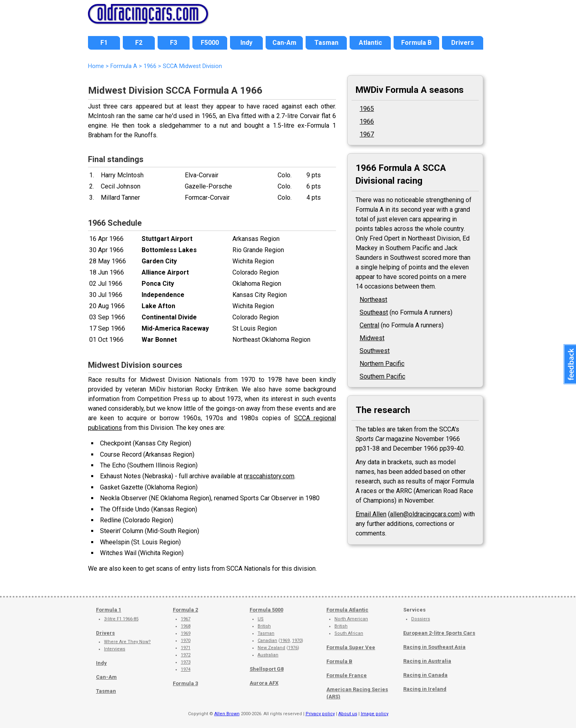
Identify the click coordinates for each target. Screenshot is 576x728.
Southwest (375, 351)
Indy (101, 663)
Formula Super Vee (351, 647)
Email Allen (371, 514)
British (264, 626)
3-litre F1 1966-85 (121, 619)
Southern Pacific (382, 376)
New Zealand (271, 648)
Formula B (339, 661)
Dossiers (421, 619)
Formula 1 (109, 610)
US (261, 619)
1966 (150, 66)
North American (351, 619)
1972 (186, 655)
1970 (186, 641)
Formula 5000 (266, 610)
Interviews (115, 649)
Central (369, 325)
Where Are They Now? (127, 642)
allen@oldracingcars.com (425, 514)
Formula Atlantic (347, 610)
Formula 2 (185, 610)
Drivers (105, 633)
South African (349, 633)
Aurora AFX (264, 683)
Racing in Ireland (425, 689)
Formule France (347, 675)
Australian (268, 655)
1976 (293, 648)
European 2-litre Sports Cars (439, 633)
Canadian (267, 641)
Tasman (106, 691)
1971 (186, 648)
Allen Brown (227, 714)
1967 (367, 134)
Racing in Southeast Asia (434, 647)
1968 (186, 626)
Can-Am (106, 677)
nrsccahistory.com (269, 476)
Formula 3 (185, 683)
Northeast (373, 300)
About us (348, 714)
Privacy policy (320, 714)
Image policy (375, 714)
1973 (186, 662)
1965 (367, 109)
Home (96, 66)
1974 (186, 669)
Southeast (374, 312)
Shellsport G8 (267, 669)
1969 (186, 633)
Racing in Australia (427, 661)
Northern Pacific (382, 364)
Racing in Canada (425, 675)
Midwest (372, 338)
